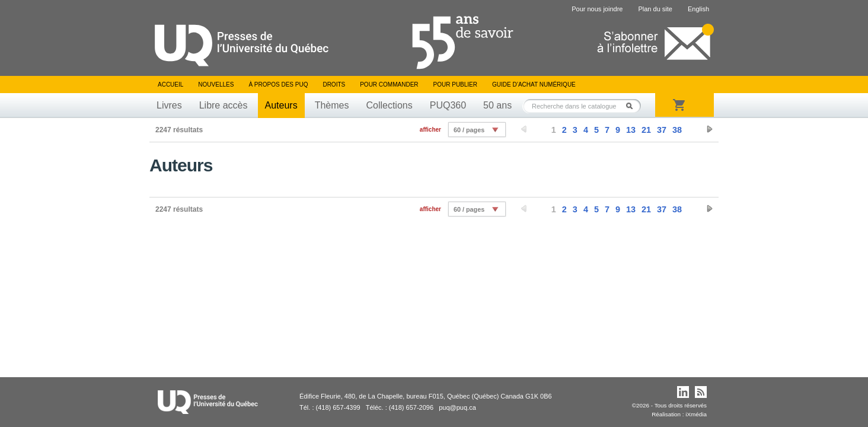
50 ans (497, 105)
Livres (169, 105)
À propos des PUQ (278, 85)
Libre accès (224, 105)
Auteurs (281, 105)
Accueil (170, 85)
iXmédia (696, 414)
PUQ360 (448, 105)
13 (631, 130)
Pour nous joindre (597, 9)
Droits (334, 85)
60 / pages (469, 130)
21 (646, 130)
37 (662, 130)
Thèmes (332, 105)
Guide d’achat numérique (534, 85)
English (698, 9)
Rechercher (633, 106)
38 (677, 130)
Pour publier (455, 85)
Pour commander (389, 85)
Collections (389, 105)
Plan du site (655, 9)
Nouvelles (216, 85)
